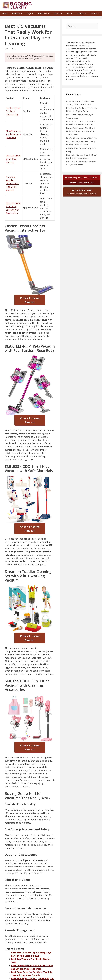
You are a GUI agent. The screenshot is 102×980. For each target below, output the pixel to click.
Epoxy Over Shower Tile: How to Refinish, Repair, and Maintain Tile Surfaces (81, 131)
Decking (82, 13)
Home (5, 13)
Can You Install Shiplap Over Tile (81, 138)
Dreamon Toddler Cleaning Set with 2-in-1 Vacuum (12, 184)
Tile (70, 13)
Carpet (58, 13)
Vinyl (30, 13)
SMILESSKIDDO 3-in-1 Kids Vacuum (13, 159)
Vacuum (95, 13)
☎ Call (82, 192)
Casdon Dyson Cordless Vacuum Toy (13, 111)
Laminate (17, 13)
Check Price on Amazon (30, 300)
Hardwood (44, 13)
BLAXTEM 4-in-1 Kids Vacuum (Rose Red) (13, 134)
